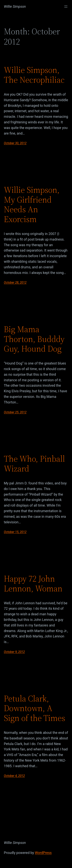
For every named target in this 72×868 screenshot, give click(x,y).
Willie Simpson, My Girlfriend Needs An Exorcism (32, 205)
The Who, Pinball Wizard (34, 464)
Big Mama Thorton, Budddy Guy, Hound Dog (34, 339)
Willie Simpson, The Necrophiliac (34, 75)
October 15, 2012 (15, 532)
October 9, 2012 (14, 652)
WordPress (43, 853)
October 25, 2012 (15, 412)
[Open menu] (66, 7)
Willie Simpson (15, 6)
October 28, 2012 (15, 282)
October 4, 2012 (14, 776)
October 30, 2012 (15, 143)
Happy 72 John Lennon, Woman (33, 584)
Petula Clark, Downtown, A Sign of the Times (34, 708)
